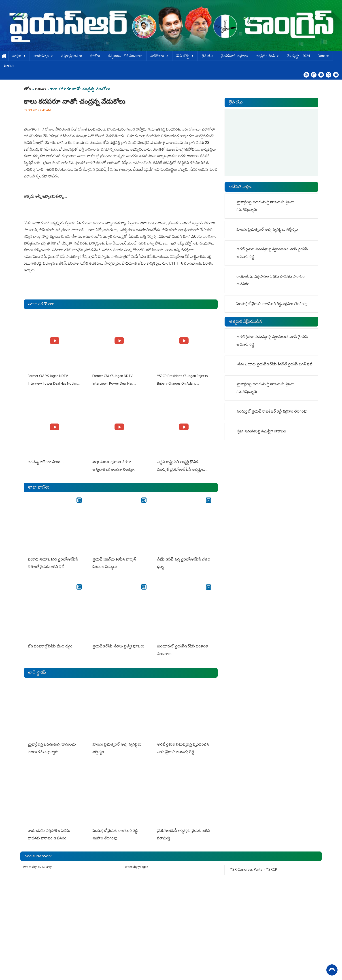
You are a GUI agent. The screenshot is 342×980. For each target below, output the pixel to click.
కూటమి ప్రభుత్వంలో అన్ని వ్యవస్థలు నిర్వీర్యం (267, 230)
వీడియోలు (159, 56)
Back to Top (332, 970)
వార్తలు (19, 56)
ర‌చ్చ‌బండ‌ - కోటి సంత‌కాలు (125, 56)
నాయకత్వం (43, 56)
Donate (323, 56)
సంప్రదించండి (267, 56)
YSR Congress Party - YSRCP (253, 865)
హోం (27, 90)
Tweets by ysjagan (136, 863)
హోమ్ (4, 56)
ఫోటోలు (95, 56)
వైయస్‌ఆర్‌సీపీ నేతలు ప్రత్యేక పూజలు (118, 644)
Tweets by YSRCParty (37, 863)
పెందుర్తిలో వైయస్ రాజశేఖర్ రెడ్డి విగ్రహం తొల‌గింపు (272, 304)
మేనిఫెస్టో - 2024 (298, 56)
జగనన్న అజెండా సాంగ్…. (45, 461)
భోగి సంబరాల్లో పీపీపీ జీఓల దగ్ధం (50, 644)
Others (41, 90)
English (9, 66)
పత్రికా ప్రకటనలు (72, 56)
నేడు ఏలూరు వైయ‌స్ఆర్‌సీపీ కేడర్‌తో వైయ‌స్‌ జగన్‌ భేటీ (275, 365)
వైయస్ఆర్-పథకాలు (234, 56)
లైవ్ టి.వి (207, 56)
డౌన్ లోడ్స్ (185, 56)
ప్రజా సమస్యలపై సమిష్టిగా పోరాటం (262, 432)
